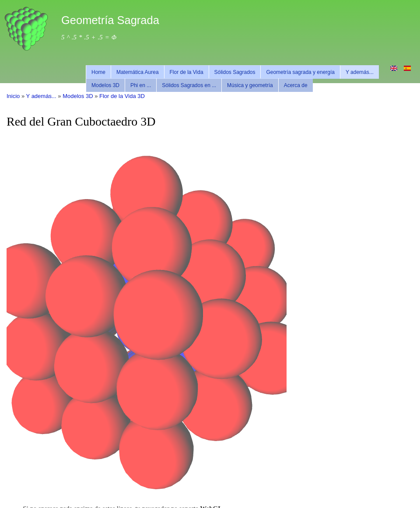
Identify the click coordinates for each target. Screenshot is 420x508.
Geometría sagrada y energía (300, 72)
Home (98, 72)
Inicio (13, 96)
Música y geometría (250, 85)
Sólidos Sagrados (235, 72)
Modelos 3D (105, 85)
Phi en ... (141, 85)
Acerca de (296, 85)
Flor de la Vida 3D (122, 96)
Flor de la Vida (187, 72)
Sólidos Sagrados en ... (189, 85)
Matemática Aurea (138, 72)
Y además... (360, 72)
